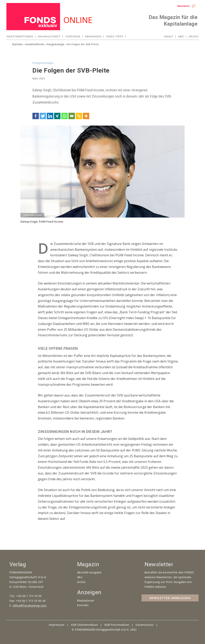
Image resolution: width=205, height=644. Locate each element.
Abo (181, 37)
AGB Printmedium (117, 625)
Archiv (194, 37)
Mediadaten (86, 601)
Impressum (57, 625)
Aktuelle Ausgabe (89, 572)
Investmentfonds (20, 37)
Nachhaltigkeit (49, 37)
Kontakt (83, 605)
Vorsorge (73, 37)
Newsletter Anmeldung (170, 598)
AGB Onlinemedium (84, 625)
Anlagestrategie (55, 44)
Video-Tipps (115, 37)
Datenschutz (145, 625)
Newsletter (184, 6)
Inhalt (169, 37)
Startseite (17, 44)
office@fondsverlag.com (30, 606)
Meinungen (93, 37)
